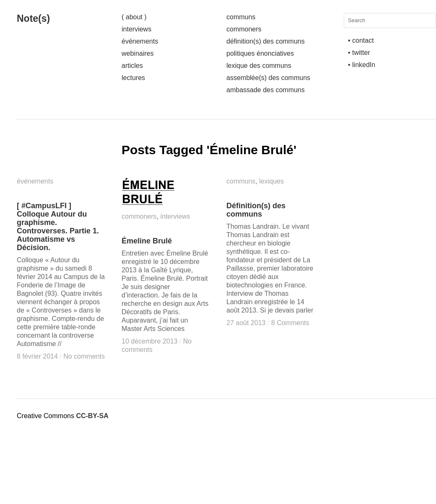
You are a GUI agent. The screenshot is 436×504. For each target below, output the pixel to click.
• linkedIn (362, 65)
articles (132, 66)
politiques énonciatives (260, 53)
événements (140, 41)
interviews (136, 29)
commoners (244, 29)
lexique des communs (259, 66)
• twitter (359, 53)
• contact (361, 40)
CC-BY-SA (92, 416)
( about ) (134, 17)
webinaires (138, 53)
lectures (133, 78)
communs (241, 17)
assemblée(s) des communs (268, 78)
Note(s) (33, 18)
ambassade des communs (266, 90)
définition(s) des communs (266, 41)
